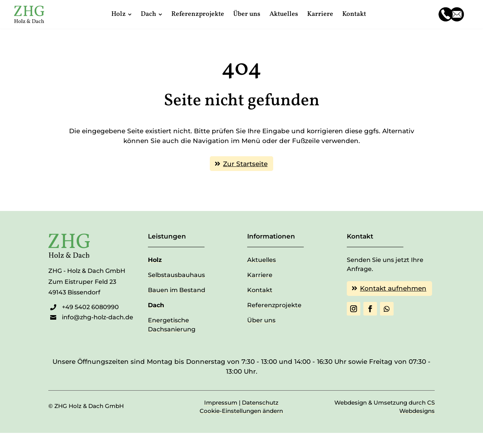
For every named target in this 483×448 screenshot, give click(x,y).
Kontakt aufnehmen (393, 288)
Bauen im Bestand (177, 290)
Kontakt (260, 290)
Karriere (260, 275)
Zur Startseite (245, 164)
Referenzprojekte (274, 305)
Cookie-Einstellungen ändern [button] (241, 411)
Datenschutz (260, 403)
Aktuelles (261, 260)
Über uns (261, 320)
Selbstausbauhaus (176, 275)
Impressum (221, 403)
